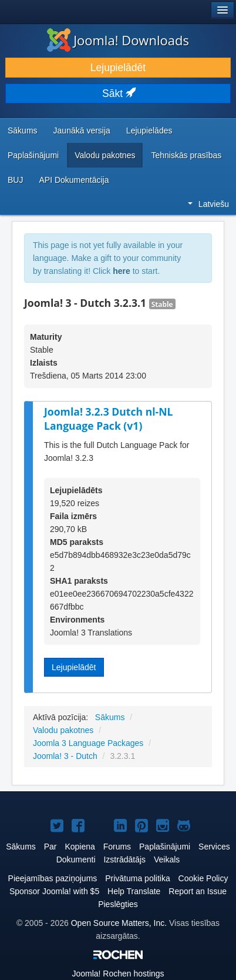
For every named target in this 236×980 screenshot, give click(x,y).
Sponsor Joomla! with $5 (54, 891)
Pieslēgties (118, 904)
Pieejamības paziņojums (53, 878)
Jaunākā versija (82, 131)
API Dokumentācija (74, 180)
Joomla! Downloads (118, 40)
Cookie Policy (203, 878)
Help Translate (134, 891)
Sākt (118, 93)
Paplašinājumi (33, 155)
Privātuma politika (138, 878)
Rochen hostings (118, 974)
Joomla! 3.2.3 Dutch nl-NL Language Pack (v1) (109, 419)
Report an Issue (198, 891)
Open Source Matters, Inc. (119, 923)
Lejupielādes (149, 131)
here (122, 271)
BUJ (15, 180)
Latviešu (208, 204)
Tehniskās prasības (186, 155)
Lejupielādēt (118, 68)
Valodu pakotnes (105, 155)
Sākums (23, 131)
